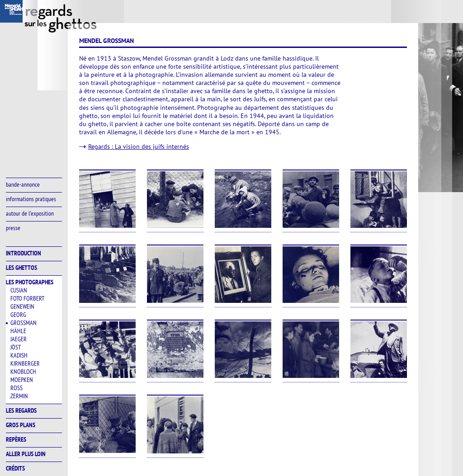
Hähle (18, 331)
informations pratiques (31, 199)
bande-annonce (23, 184)
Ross (17, 388)
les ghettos (21, 268)
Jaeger (19, 339)
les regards (21, 410)
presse (13, 228)
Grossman (24, 323)
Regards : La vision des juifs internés (139, 146)
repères (16, 439)
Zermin (19, 396)
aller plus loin (26, 454)
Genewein (22, 306)
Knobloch (23, 372)
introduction (24, 253)
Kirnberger (25, 363)
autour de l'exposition (30, 213)
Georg (18, 315)
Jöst (16, 347)
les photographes (30, 282)
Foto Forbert (27, 298)
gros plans (21, 425)
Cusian (19, 290)
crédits (15, 468)
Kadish (19, 355)
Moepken (22, 380)
